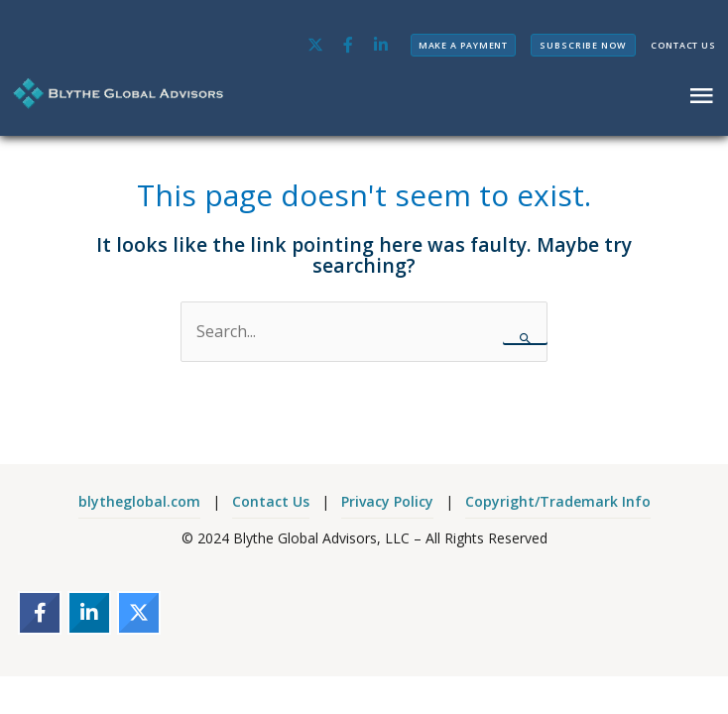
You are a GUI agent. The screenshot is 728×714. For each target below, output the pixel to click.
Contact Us (271, 501)
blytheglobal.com (139, 501)
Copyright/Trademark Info (558, 501)
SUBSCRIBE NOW (583, 45)
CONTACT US (683, 45)
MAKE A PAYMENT (464, 45)
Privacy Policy (387, 501)
